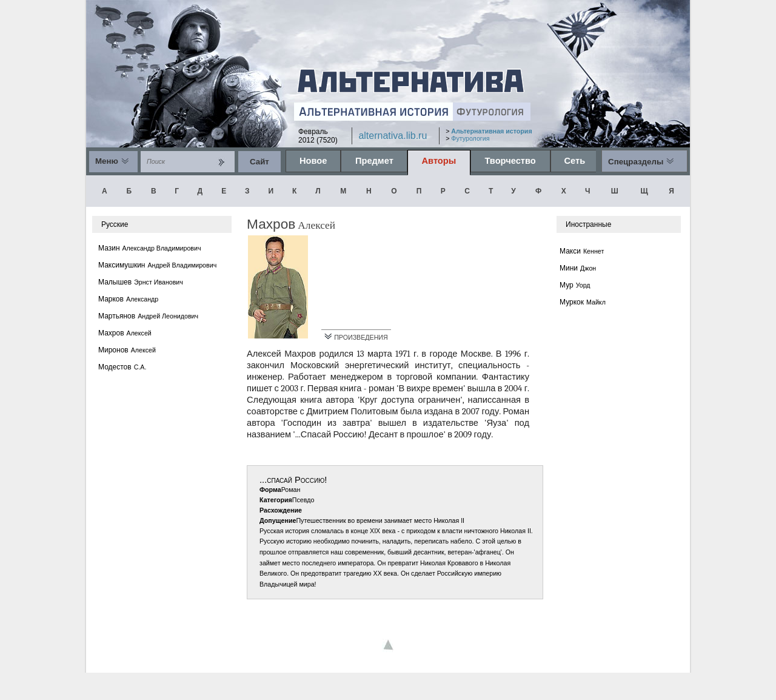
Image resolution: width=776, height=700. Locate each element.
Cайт (259, 162)
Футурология (470, 138)
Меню (107, 161)
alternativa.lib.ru (393, 136)
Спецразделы (636, 162)
